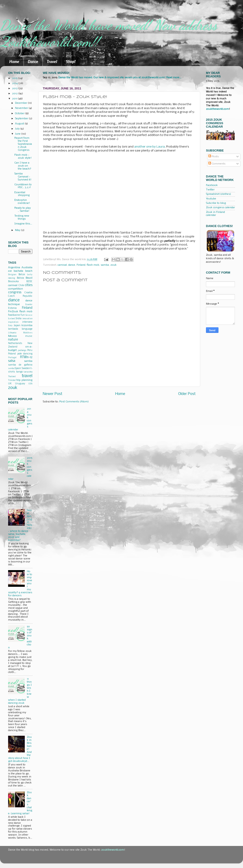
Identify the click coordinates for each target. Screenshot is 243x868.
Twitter (210, 190)
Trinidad (12, 380)
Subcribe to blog (216, 203)
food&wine (14, 315)
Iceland (11, 319)
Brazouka (13, 282)
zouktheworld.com (217, 109)
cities (29, 285)
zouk (114, 265)
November (22, 108)
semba (11, 368)
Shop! (71, 61)
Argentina (14, 268)
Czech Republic (20, 296)
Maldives (28, 333)
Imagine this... (23, 224)
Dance (33, 61)
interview (27, 322)
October (20, 114)
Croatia (28, 293)
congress (15, 292)
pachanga (22, 350)
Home (14, 61)
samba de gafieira (20, 365)
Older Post (187, 394)
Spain (18, 368)
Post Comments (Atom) (74, 402)
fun (23, 315)
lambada (13, 329)
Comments (217, 164)
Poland (12, 354)
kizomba (27, 325)
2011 (15, 99)
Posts (213, 157)
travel (27, 376)
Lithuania (12, 333)
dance (72, 265)
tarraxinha (28, 372)
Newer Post (53, 394)
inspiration (13, 322)
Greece (29, 315)
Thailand (12, 377)
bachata (18, 271)
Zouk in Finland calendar (215, 214)
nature (13, 340)
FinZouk (13, 312)
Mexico (12, 336)
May (18, 230)
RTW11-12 (26, 357)
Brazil (29, 278)
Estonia (12, 308)
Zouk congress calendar (220, 208)
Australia (27, 268)
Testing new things (22, 217)
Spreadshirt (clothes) (218, 194)
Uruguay (20, 384)
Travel (52, 61)
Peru (30, 350)
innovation (27, 319)
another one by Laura (150, 147)
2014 (15, 83)
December (22, 103)
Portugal (12, 358)
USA (30, 384)
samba (105, 265)
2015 (15, 78)
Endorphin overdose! (22, 202)
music (29, 336)
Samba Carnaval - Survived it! (23, 177)
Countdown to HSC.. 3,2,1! (23, 186)
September (22, 119)
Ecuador (29, 305)
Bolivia (20, 278)
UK (10, 384)
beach (29, 271)
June (18, 134)
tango (19, 372)
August (20, 124)
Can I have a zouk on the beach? (23, 166)
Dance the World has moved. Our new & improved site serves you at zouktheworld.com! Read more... (120, 78)
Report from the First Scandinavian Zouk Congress (23, 144)
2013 (15, 88)
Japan (17, 326)
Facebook (212, 185)
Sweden (26, 368)
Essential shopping (22, 194)
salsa (12, 361)
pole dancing (25, 354)
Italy (10, 326)
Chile (21, 286)
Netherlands (15, 343)
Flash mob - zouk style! (23, 156)
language (27, 329)
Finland (81, 265)
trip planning (25, 380)
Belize (22, 275)
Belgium (12, 275)
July (18, 129)
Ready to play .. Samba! (23, 210)
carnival (62, 265)
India (19, 319)
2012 (15, 94)
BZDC (29, 282)
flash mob (93, 265)
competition (16, 289)
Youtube (211, 199)
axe (10, 271)
